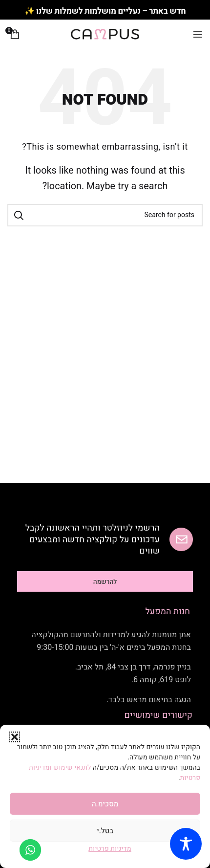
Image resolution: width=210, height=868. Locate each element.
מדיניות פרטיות (110, 849)
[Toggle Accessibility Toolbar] (186, 844)
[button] (15, 737)
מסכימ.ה (105, 804)
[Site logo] (105, 34)
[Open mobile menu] (198, 34)
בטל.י (105, 831)
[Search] (105, 215)
